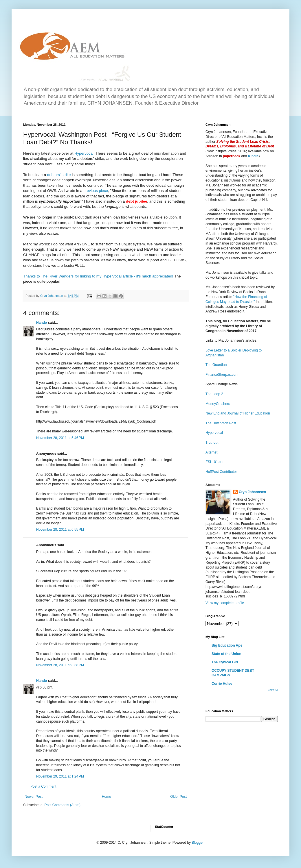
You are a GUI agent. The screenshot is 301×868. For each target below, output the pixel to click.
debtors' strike (59, 175)
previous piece (96, 191)
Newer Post (34, 797)
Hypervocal (84, 153)
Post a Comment (43, 786)
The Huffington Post (221, 423)
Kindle (253, 156)
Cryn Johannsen (252, 492)
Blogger (198, 843)
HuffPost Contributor (221, 472)
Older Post (178, 797)
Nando (42, 323)
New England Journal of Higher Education (238, 413)
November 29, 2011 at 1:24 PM (60, 776)
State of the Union (226, 654)
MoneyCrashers (218, 404)
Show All (273, 690)
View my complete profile (225, 603)
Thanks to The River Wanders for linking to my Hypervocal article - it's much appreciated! (98, 276)
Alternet (211, 452)
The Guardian (216, 365)
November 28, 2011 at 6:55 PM (60, 530)
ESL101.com (215, 462)
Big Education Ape (227, 645)
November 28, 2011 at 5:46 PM (60, 438)
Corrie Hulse (222, 684)
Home (107, 797)
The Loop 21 (215, 394)
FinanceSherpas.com (222, 375)
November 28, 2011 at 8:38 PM (60, 665)
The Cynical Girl (225, 662)
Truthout (212, 443)
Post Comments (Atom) (62, 805)
